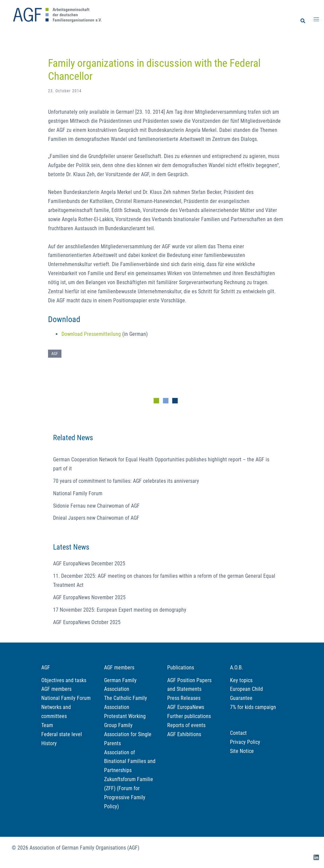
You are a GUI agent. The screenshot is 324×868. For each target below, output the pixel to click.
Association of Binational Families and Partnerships (130, 761)
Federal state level (62, 734)
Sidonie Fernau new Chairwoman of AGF (96, 506)
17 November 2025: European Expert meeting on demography (120, 610)
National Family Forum (78, 493)
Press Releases (184, 698)
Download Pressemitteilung (91, 334)
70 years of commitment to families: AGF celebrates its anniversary (126, 481)
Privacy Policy (245, 742)
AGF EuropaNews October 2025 (87, 622)
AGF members (56, 689)
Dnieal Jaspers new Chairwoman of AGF (96, 518)
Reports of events (186, 725)
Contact (238, 733)
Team (47, 725)
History (49, 743)
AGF (55, 354)
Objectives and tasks (64, 680)
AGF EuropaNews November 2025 (89, 597)
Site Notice (242, 751)
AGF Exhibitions (184, 734)
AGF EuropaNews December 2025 (89, 564)
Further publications (189, 716)
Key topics (241, 680)
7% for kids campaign (253, 707)
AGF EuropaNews (186, 707)
